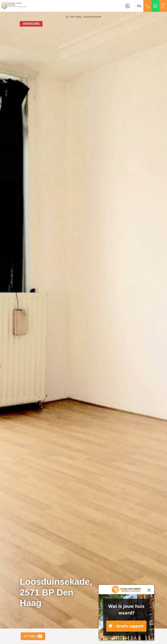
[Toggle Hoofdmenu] (163, 6)
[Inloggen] (129, 6)
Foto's (33, 636)
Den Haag (76, 17)
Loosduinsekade (92, 17)
